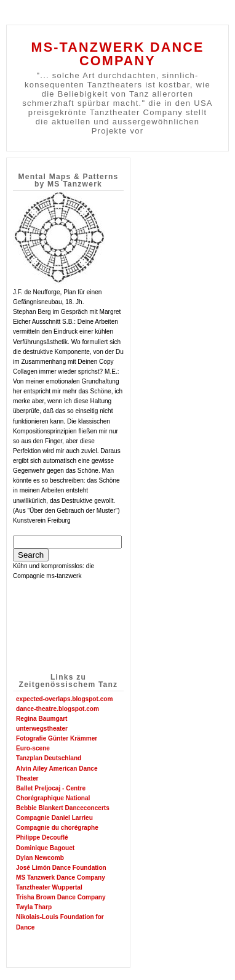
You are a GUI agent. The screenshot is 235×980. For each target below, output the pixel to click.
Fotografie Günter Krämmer (57, 738)
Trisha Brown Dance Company (61, 897)
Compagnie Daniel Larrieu (54, 818)
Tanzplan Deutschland (49, 758)
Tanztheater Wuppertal (49, 887)
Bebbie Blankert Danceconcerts (63, 808)
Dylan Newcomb (40, 858)
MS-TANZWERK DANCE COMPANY (117, 54)
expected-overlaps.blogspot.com (64, 699)
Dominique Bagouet (45, 848)
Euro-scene (33, 748)
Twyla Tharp (34, 907)
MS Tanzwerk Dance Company (61, 878)
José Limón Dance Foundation (61, 868)
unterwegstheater (42, 729)
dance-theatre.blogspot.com (58, 709)
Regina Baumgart (42, 719)
